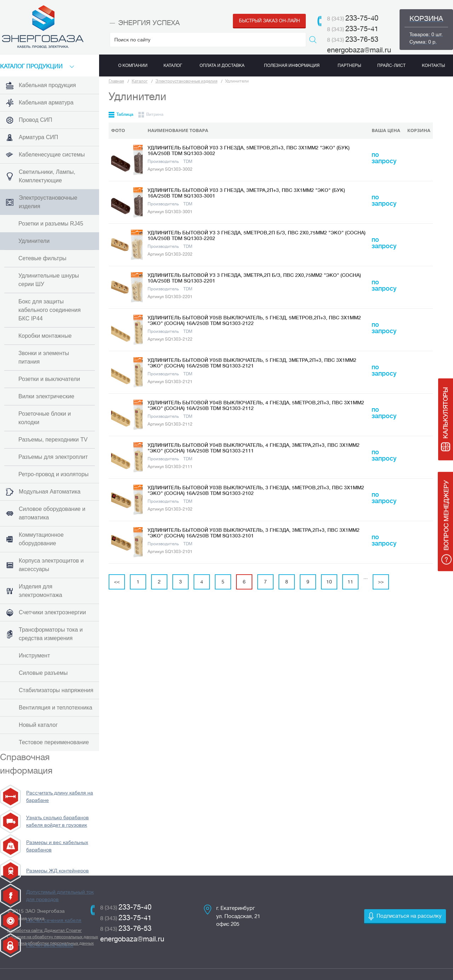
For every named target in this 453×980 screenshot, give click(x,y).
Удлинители (34, 241)
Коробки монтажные (45, 336)
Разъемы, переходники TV (53, 440)
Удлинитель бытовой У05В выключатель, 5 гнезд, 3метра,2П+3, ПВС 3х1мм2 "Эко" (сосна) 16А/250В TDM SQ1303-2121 (252, 363)
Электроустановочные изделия (186, 81)
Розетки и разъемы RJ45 (51, 224)
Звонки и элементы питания (44, 357)
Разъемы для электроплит (53, 457)
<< (117, 582)
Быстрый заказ (269, 21)
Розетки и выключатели (49, 379)
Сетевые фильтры (42, 258)
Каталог (140, 81)
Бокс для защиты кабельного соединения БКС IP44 (50, 310)
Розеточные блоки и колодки (45, 418)
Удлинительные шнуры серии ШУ (49, 280)
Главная (116, 81)
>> (381, 582)
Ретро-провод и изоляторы (53, 474)
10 (329, 582)
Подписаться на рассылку (409, 916)
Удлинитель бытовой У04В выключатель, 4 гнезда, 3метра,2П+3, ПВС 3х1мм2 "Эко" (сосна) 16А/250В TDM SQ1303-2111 (254, 448)
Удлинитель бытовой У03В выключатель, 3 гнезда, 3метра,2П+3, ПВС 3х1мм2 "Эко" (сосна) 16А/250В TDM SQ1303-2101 (254, 533)
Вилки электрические (46, 396)
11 (350, 582)
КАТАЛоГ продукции (31, 67)
